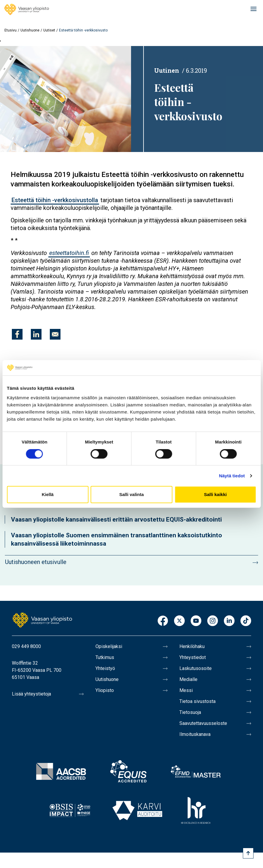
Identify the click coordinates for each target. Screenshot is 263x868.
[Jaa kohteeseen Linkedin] (36, 334)
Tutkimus (105, 657)
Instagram (213, 621)
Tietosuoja (190, 712)
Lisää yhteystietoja (31, 694)
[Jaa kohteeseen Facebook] (17, 334)
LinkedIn (229, 621)
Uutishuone (30, 30)
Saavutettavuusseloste (203, 723)
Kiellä (48, 494)
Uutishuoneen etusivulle (36, 562)
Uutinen (167, 70)
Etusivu (11, 30)
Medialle (188, 679)
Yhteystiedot (193, 657)
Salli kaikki (215, 494)
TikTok (246, 621)
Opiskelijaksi (109, 646)
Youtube (196, 621)
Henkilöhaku (192, 646)
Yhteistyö (105, 668)
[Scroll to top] (248, 853)
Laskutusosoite (196, 668)
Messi (186, 690)
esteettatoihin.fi (69, 253)
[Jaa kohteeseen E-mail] (55, 334)
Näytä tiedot (232, 476)
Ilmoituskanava (195, 734)
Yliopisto (105, 690)
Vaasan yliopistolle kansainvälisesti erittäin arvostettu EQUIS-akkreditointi (116, 519)
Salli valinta (131, 494)
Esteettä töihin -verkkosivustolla (55, 200)
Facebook (163, 621)
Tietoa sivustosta (197, 701)
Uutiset (49, 30)
